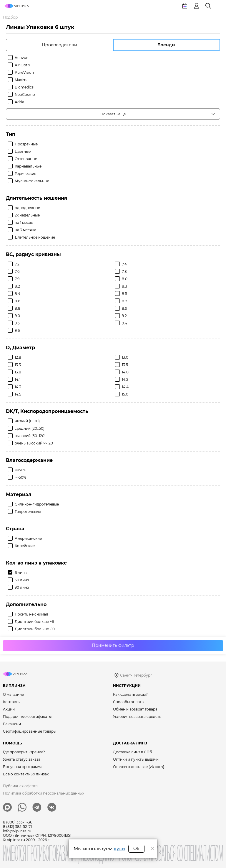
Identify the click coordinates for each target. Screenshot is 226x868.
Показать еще (113, 114)
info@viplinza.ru (17, 831)
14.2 (125, 379)
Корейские (25, 546)
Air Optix (22, 65)
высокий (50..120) (30, 436)
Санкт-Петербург (136, 675)
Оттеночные (26, 159)
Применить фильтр (113, 645)
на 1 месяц (24, 223)
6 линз (21, 573)
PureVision (24, 72)
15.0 (125, 394)
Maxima (22, 80)
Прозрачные (26, 144)
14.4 (125, 387)
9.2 (124, 316)
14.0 (125, 372)
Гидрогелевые (28, 512)
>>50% (20, 477)
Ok (136, 849)
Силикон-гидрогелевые (37, 504)
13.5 (125, 365)
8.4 (18, 294)
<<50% (20, 470)
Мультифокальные (32, 181)
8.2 (17, 286)
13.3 (18, 365)
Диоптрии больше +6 (34, 622)
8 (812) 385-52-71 (17, 827)
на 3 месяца (25, 230)
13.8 (18, 372)
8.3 (124, 286)
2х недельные (27, 215)
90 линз (22, 587)
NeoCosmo (25, 95)
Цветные (23, 151)
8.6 (17, 301)
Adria (19, 102)
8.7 (124, 301)
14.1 (18, 379)
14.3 (18, 387)
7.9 (17, 279)
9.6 (17, 330)
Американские (28, 538)
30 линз (22, 580)
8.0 (125, 279)
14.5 (18, 394)
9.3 (17, 323)
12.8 (18, 357)
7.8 (124, 271)
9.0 (17, 316)
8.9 (124, 308)
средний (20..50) (30, 428)
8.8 (18, 308)
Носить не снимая (31, 614)
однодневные (27, 208)
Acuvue (21, 58)
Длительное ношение (35, 237)
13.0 (125, 357)
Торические (25, 174)
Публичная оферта (20, 786)
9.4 (124, 323)
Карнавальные (28, 166)
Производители (59, 45)
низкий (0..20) (27, 421)
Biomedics (24, 87)
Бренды (166, 45)
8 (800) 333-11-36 (18, 822)
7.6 (17, 271)
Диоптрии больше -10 (35, 629)
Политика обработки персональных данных (44, 793)
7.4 (124, 264)
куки (119, 849)
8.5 (124, 294)
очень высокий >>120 (34, 443)
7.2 (17, 264)
